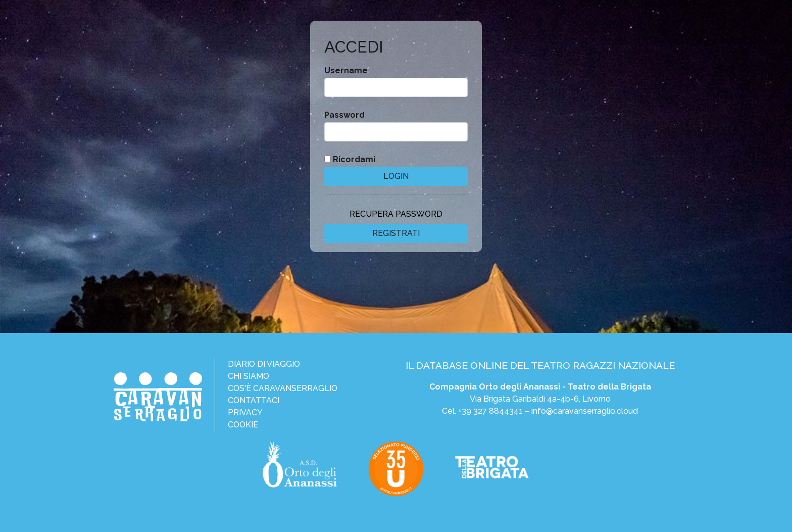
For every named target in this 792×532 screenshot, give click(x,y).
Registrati (396, 233)
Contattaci (254, 400)
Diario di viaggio (264, 364)
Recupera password (396, 214)
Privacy (245, 413)
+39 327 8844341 (490, 411)
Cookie (243, 425)
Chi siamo (249, 376)
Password (344, 115)
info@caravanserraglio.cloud (585, 411)
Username (346, 70)
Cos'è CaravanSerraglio (283, 388)
